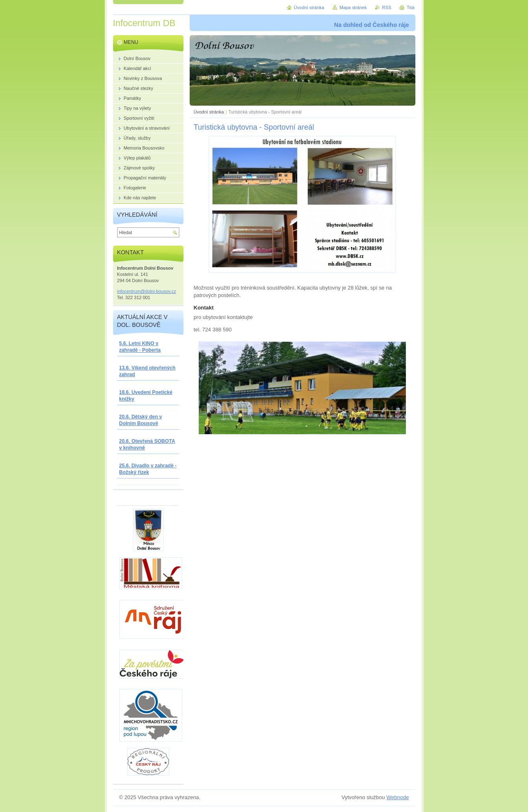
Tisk (411, 7)
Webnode (398, 797)
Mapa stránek (353, 7)
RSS (387, 7)
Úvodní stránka (209, 112)
